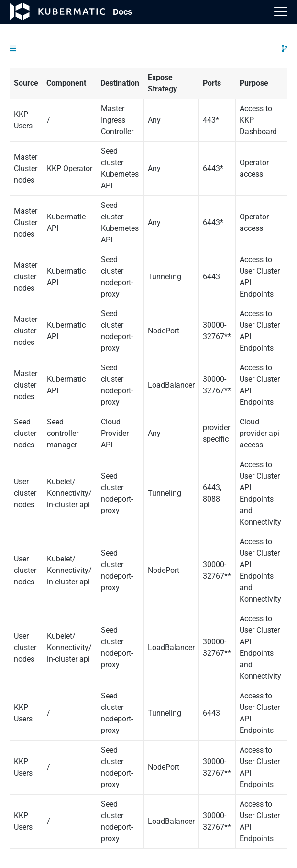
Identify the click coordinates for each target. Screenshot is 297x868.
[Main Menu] (281, 11)
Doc (122, 12)
